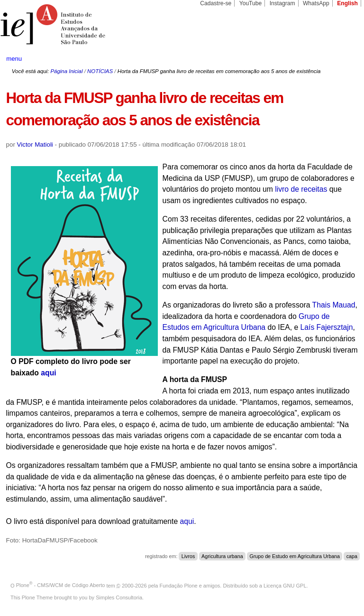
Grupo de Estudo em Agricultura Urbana (295, 556)
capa (352, 556)
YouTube (251, 3)
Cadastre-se (216, 3)
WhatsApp (316, 3)
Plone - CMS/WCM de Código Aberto (61, 585)
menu (14, 59)
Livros (188, 556)
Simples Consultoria (119, 597)
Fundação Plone (179, 585)
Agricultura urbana (222, 556)
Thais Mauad (334, 305)
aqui (48, 373)
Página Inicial (66, 71)
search (338, 59)
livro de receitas (301, 189)
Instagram (282, 3)
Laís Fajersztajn (327, 327)
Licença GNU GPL (285, 585)
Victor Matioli (35, 145)
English (347, 3)
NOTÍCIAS (100, 71)
